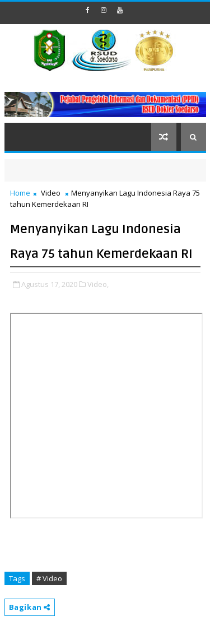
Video (51, 193)
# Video (49, 578)
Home (20, 193)
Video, (98, 284)
